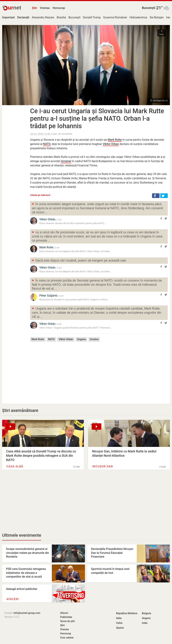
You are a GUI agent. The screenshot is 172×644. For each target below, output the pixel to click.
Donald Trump (92, 17)
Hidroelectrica (138, 17)
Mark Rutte (115, 140)
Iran (169, 17)
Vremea (45, 8)
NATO (47, 144)
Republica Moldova (127, 613)
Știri (34, 8)
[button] (156, 196)
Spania (120, 628)
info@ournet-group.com (27, 613)
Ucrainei (66, 161)
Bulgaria (147, 613)
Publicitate (66, 617)
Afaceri (13, 599)
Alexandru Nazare (43, 17)
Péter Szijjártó (48, 296)
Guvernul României (115, 17)
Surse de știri (67, 621)
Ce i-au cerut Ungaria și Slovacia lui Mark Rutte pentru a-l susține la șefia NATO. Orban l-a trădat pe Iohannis (97, 119)
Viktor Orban (111, 144)
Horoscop (59, 8)
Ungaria (81, 339)
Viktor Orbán (47, 219)
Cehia (119, 623)
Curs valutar (67, 638)
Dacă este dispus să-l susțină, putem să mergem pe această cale (79, 261)
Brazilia (61, 17)
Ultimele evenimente (22, 535)
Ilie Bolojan (157, 17)
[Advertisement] (99, 370)
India (145, 623)
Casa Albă (15, 466)
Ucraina (94, 339)
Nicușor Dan (103, 466)
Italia (119, 618)
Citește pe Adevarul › (41, 195)
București (149, 8)
